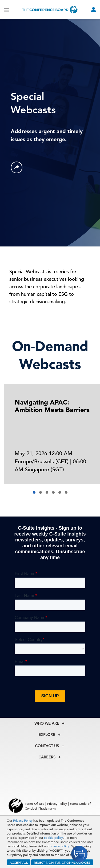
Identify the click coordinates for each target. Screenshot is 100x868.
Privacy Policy (23, 820)
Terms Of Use (35, 803)
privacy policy (59, 846)
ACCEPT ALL (19, 862)
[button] (34, 492)
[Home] (50, 10)
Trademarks (48, 808)
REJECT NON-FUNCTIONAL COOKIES (62, 862)
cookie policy (53, 837)
